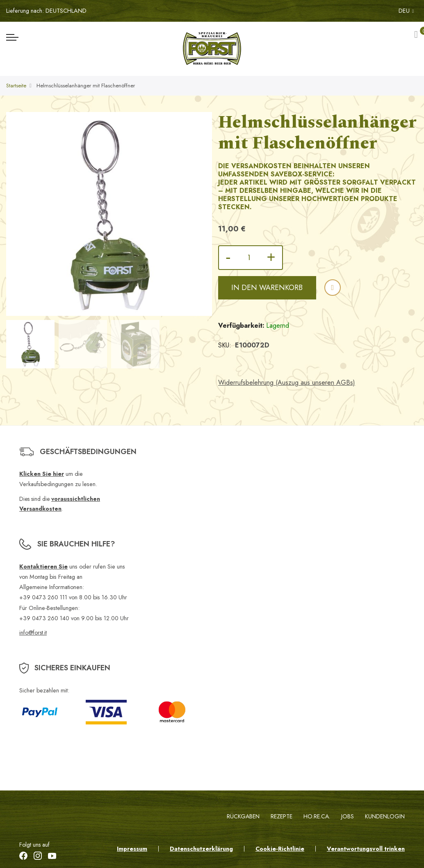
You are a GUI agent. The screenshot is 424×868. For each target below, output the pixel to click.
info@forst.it (33, 633)
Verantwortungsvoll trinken (366, 849)
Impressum (132, 849)
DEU (406, 11)
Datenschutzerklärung (201, 849)
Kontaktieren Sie (43, 566)
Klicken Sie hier (42, 474)
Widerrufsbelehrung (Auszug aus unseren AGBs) (287, 383)
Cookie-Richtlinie (280, 849)
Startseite (16, 86)
